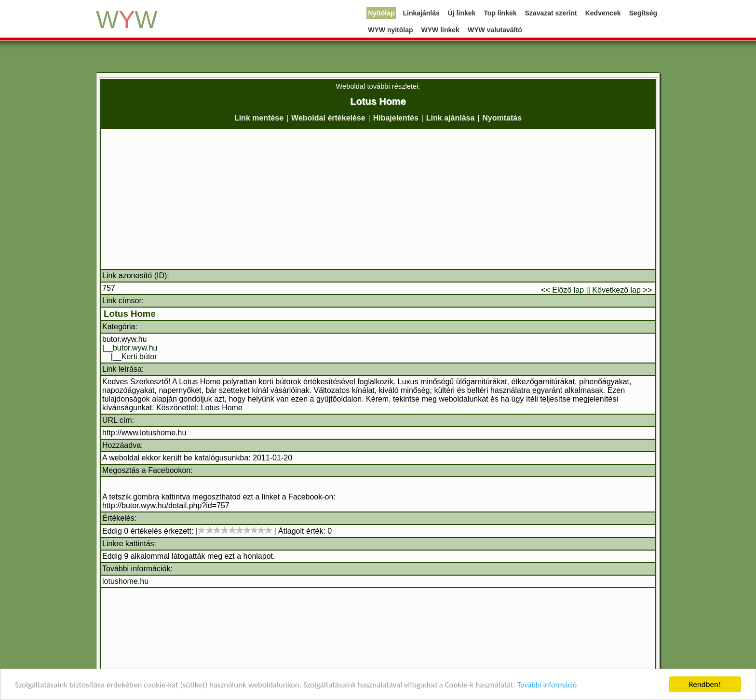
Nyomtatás (502, 118)
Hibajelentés (396, 118)
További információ (547, 685)
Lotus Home (130, 314)
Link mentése (259, 118)
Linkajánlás (421, 13)
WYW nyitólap (390, 30)
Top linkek (500, 13)
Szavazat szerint (551, 13)
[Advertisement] (378, 199)
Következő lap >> (622, 290)
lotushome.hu (125, 581)
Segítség (643, 13)
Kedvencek (603, 13)
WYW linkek (440, 30)
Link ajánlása (451, 118)
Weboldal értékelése (328, 118)
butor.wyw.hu (135, 348)
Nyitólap (381, 13)
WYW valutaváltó (495, 30)
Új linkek (462, 13)
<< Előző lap (562, 290)
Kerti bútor (139, 357)
